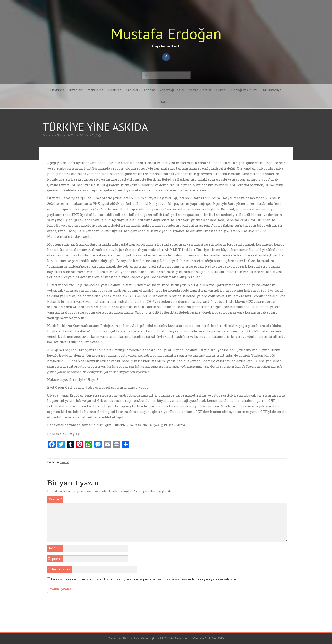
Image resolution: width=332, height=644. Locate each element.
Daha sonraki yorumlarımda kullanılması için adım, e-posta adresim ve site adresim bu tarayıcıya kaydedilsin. (144, 579)
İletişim (166, 102)
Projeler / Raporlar (141, 90)
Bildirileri (115, 90)
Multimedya (272, 90)
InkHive (134, 638)
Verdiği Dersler (200, 90)
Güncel (221, 90)
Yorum (55, 499)
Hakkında (57, 90)
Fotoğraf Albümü (245, 90)
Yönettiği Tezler (172, 90)
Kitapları (76, 90)
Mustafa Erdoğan (166, 34)
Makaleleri (95, 90)
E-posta (55, 559)
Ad (52, 548)
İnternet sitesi (60, 569)
